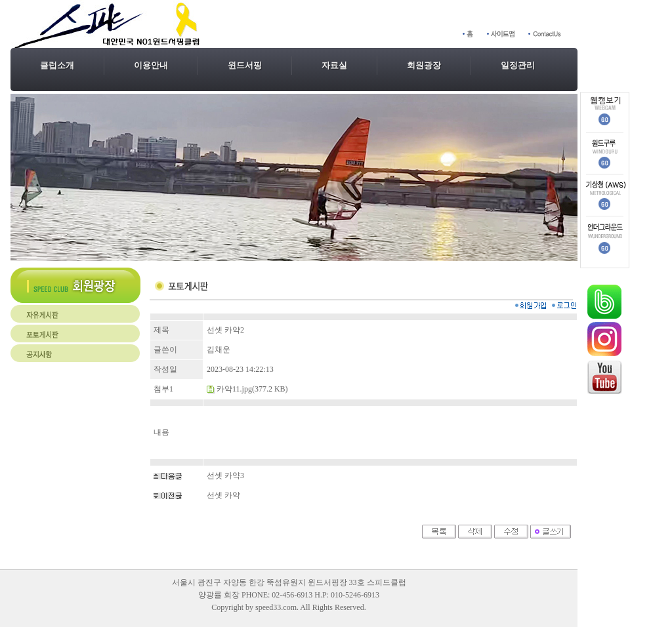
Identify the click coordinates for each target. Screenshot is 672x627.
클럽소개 (57, 65)
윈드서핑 (245, 65)
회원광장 (424, 65)
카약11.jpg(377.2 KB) (252, 389)
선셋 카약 (223, 495)
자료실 (334, 65)
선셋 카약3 (225, 475)
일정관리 (518, 65)
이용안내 (151, 65)
